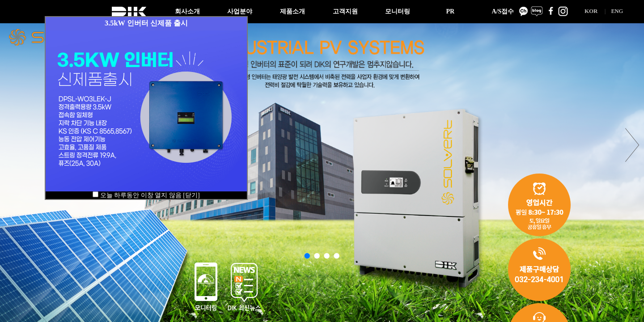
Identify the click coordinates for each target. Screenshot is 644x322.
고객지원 (345, 11)
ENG (617, 11)
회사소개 (187, 11)
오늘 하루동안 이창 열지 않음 (141, 195)
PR (450, 11)
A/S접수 (503, 11)
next (632, 145)
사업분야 (240, 11)
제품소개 (292, 11)
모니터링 (398, 11)
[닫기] (191, 195)
